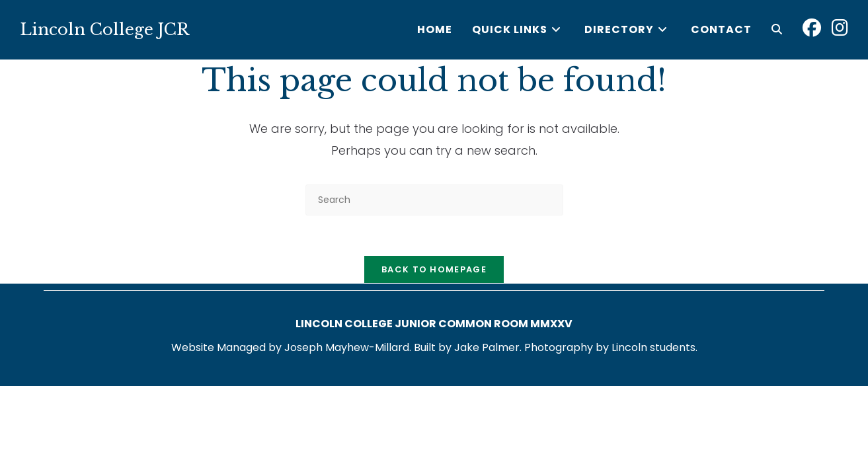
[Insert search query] (434, 200)
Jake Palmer (487, 347)
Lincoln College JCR (104, 29)
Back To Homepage (434, 269)
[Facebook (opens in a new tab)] (812, 28)
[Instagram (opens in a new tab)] (840, 28)
